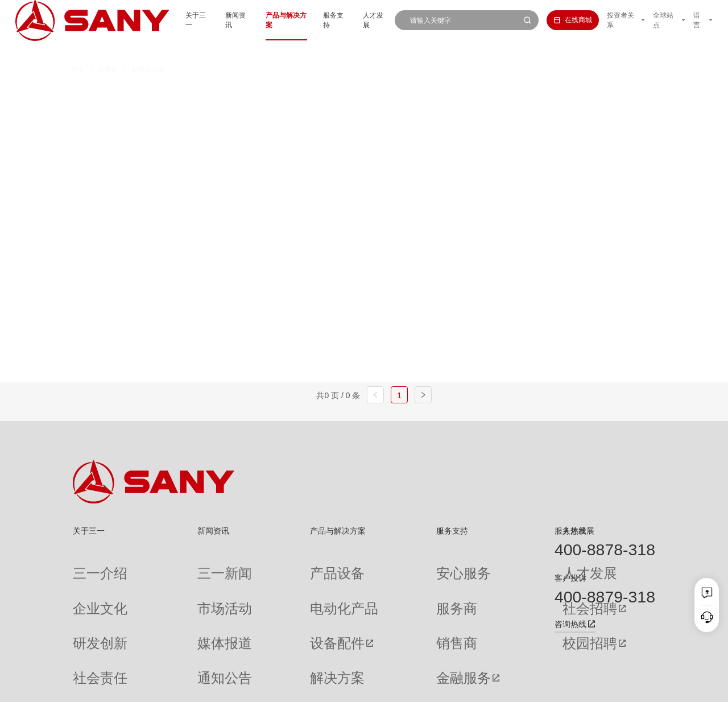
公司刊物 (86, 656)
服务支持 (316, 20)
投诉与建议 (384, 656)
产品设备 (267, 565)
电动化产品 (270, 583)
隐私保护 (569, 687)
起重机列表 (148, 50)
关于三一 (166, 20)
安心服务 (380, 565)
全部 (166, 93)
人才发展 (359, 20)
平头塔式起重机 (185, 114)
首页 (77, 50)
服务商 (377, 583)
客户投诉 (570, 578)
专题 (170, 656)
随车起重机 (263, 114)
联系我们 (536, 687)
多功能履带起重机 (559, 93)
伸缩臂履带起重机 (465, 93)
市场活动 (177, 583)
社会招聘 (473, 584)
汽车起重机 (214, 93)
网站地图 (502, 687)
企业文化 (86, 583)
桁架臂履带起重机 (373, 93)
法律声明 (603, 687)
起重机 (108, 50)
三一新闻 (177, 565)
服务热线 (570, 531)
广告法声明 (640, 687)
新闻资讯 (209, 20)
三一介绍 (86, 565)
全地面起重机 (287, 93)
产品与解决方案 (262, 20)
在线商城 (561, 20)
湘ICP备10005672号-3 (202, 687)
